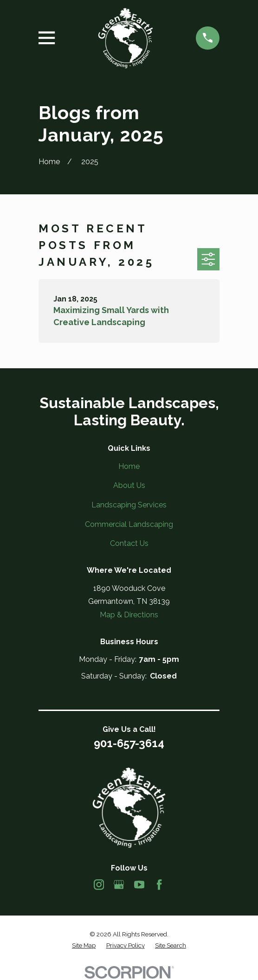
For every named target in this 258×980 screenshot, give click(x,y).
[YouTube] (139, 884)
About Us (129, 485)
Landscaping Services (129, 505)
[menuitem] (84, 946)
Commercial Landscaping (129, 524)
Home (129, 466)
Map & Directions (129, 615)
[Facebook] (159, 884)
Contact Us (129, 543)
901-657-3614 (129, 743)
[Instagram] (99, 884)
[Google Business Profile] (119, 884)
